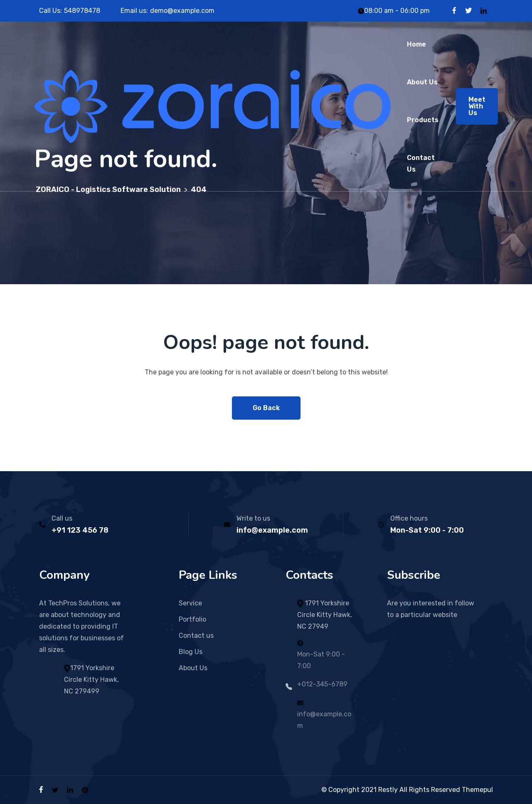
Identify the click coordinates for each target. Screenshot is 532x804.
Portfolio (192, 619)
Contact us (196, 636)
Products (423, 120)
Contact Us (421, 164)
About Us (422, 82)
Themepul (477, 790)
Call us (62, 518)
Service (190, 603)
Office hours (409, 518)
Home (416, 44)
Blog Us (191, 652)
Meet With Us (477, 106)
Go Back (266, 408)
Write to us (253, 518)
